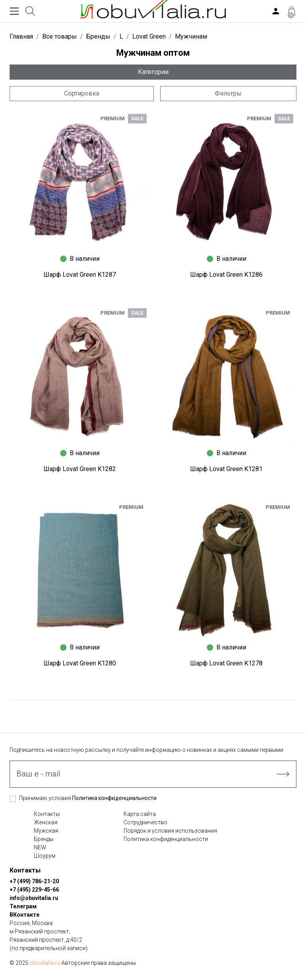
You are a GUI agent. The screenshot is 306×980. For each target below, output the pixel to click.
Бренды (44, 839)
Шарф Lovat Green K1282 (80, 469)
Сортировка (82, 93)
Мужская (46, 831)
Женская (46, 822)
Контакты (47, 814)
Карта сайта (140, 814)
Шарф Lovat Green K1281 (226, 469)
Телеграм (23, 906)
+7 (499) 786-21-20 (34, 881)
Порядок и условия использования (170, 831)
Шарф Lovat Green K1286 (226, 275)
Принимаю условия (88, 798)
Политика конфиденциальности (114, 798)
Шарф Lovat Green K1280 (80, 663)
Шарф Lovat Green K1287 (80, 275)
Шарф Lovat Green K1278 (226, 663)
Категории (153, 72)
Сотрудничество (145, 822)
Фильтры (228, 93)
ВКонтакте (25, 915)
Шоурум (45, 856)
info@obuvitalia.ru (34, 898)
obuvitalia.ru (45, 963)
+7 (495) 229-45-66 (34, 890)
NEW (40, 847)
